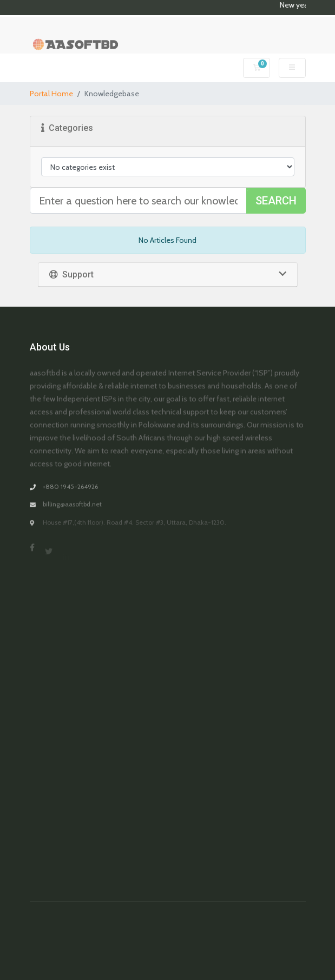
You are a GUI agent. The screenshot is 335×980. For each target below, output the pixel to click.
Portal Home (51, 94)
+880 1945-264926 (70, 493)
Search (276, 201)
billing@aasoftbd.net (72, 512)
